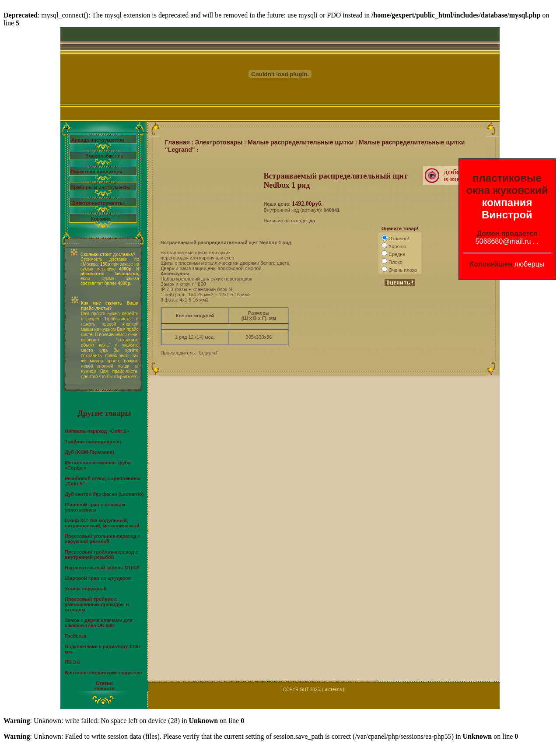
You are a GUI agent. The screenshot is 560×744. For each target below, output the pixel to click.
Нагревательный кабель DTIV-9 (102, 568)
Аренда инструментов (98, 140)
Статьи (104, 683)
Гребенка (76, 636)
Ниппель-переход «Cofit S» (97, 431)
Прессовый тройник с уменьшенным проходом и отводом (97, 604)
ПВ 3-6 (72, 662)
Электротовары (219, 142)
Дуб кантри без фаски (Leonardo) (104, 494)
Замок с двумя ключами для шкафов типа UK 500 (99, 623)
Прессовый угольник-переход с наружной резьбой (103, 539)
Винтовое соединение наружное (103, 673)
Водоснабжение (104, 156)
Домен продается (507, 233)
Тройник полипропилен (93, 442)
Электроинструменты (98, 203)
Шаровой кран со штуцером (98, 578)
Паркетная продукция (96, 172)
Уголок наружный (86, 589)
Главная (177, 142)
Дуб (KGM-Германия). (90, 452)
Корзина (101, 219)
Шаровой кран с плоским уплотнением (95, 507)
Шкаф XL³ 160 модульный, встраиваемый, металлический (102, 523)
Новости (104, 688)
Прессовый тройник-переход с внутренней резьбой (101, 554)
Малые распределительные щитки (301, 142)
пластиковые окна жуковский (507, 184)
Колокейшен (491, 264)
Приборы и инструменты (100, 187)
